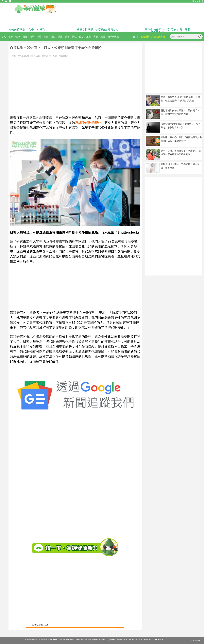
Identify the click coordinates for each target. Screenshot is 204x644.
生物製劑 (146, 37)
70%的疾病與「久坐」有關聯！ (28, 30)
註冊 (201, 1)
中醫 (39, 37)
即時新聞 (63, 56)
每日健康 (46, 56)
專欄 (96, 37)
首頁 (4, 37)
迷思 (89, 37)
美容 (67, 37)
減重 (60, 37)
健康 (18, 37)
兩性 (74, 37)
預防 (25, 37)
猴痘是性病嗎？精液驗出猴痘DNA (98, 30)
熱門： (137, 37)
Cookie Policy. (157, 639)
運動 (53, 37)
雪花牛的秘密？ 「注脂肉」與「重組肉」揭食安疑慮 (168, 31)
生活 (81, 37)
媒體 (103, 37)
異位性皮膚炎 (158, 37)
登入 (194, 1)
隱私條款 (54, 639)
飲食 (46, 37)
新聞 (32, 37)
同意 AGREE (196, 640)
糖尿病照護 (113, 37)
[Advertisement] (29, 85)
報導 (11, 37)
